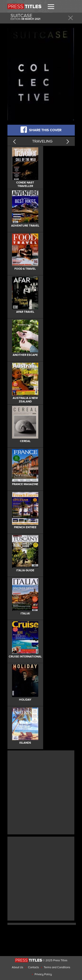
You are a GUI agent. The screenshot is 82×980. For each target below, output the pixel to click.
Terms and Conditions (57, 967)
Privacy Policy (43, 974)
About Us (17, 967)
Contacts (33, 967)
